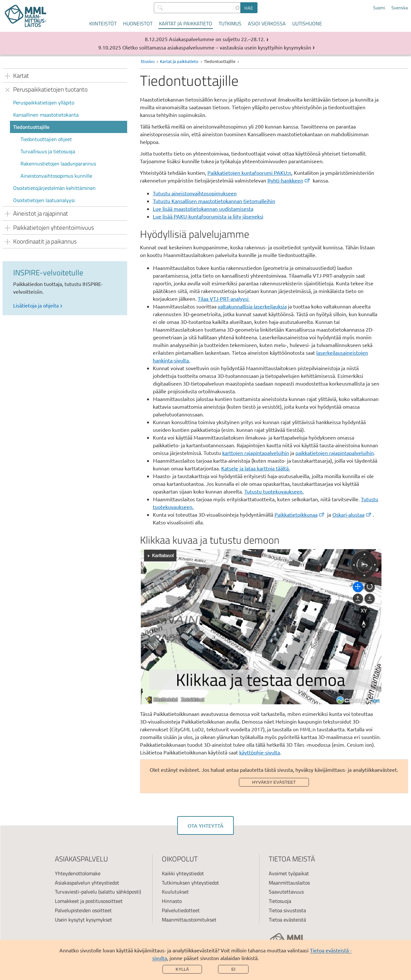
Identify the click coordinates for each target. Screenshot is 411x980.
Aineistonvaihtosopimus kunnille (56, 176)
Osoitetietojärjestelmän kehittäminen (54, 188)
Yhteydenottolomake (78, 873)
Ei (233, 969)
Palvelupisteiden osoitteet (83, 910)
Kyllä (182, 969)
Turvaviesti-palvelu (76, 892)
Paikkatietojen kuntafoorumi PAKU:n (249, 173)
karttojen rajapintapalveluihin (256, 453)
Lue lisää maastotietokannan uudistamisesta (203, 209)
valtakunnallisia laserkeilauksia (252, 306)
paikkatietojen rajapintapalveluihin (335, 453)
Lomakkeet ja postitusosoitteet (89, 901)
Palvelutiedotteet (181, 910)
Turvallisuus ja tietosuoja (48, 151)
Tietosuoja (280, 901)
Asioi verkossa (267, 23)
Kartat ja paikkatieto (186, 23)
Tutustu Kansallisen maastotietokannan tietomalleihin (214, 201)
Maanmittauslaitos (289, 883)
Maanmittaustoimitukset (189, 920)
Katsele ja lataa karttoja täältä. (256, 468)
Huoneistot (138, 23)
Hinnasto (172, 901)
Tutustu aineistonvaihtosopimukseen (195, 193)
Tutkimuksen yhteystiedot (190, 883)
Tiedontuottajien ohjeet (46, 139)
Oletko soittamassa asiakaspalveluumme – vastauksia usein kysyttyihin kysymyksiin (217, 47)
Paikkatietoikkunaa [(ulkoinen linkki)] (300, 514)
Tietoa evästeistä (287, 920)
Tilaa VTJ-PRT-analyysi (224, 298)
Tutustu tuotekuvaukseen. (274, 491)
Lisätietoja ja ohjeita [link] (36, 305)
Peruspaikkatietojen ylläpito (44, 102)
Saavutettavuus (286, 892)
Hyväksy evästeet (274, 782)
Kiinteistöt (103, 23)
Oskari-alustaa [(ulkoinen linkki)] (352, 514)
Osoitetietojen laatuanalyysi (44, 200)
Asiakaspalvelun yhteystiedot (87, 883)
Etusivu (148, 61)
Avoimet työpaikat (289, 873)
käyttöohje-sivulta (260, 752)
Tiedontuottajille (31, 127)
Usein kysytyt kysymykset (83, 920)
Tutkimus (230, 23)
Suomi (379, 8)
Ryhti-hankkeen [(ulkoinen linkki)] (289, 180)
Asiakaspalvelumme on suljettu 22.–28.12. (217, 39)
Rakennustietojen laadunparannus (58, 164)
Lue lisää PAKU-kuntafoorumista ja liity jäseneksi (208, 216)
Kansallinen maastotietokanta (46, 115)
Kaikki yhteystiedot (183, 873)
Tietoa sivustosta (287, 910)
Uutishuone (307, 23)
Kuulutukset (175, 892)
